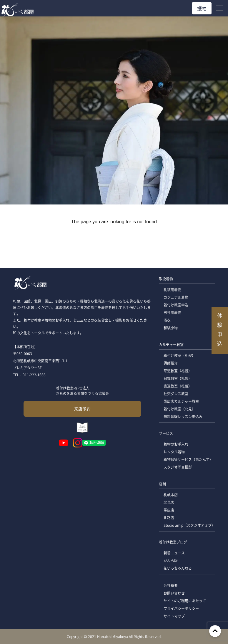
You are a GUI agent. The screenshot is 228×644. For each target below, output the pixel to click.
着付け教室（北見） (179, 409)
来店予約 (82, 409)
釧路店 (169, 518)
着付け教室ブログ (173, 542)
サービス (166, 433)
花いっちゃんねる (178, 568)
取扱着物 (166, 279)
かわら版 (171, 560)
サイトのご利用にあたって (185, 601)
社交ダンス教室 (176, 394)
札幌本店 (171, 495)
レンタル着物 (174, 452)
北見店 (169, 502)
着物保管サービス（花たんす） (188, 459)
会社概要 (171, 585)
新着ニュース (174, 553)
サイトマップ (174, 616)
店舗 (162, 484)
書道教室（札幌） (178, 386)
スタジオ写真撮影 (178, 467)
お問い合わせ (174, 593)
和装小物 (171, 328)
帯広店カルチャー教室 (181, 401)
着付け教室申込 (176, 305)
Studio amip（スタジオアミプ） (189, 525)
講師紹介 (171, 363)
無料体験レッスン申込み (183, 416)
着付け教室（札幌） (179, 355)
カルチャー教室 (171, 344)
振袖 (202, 8)
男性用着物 (172, 312)
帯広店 (169, 510)
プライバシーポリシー (181, 608)
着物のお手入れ (176, 444)
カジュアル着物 (176, 297)
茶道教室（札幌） (178, 371)
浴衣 (167, 320)
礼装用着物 (172, 290)
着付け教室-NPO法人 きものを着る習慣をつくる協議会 (82, 391)
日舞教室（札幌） (178, 378)
